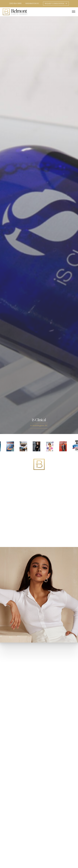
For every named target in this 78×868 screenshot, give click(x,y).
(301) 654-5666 (15, 4)
